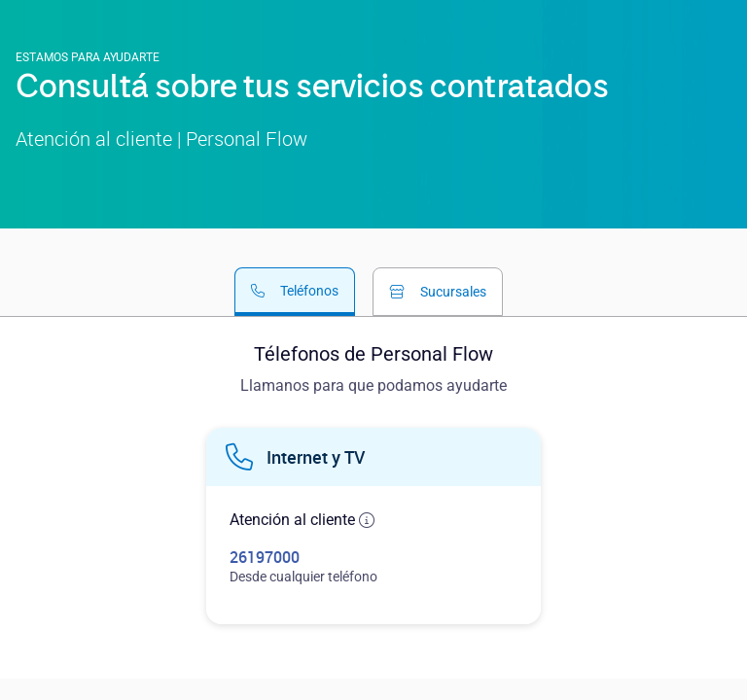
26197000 (265, 557)
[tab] (295, 292)
